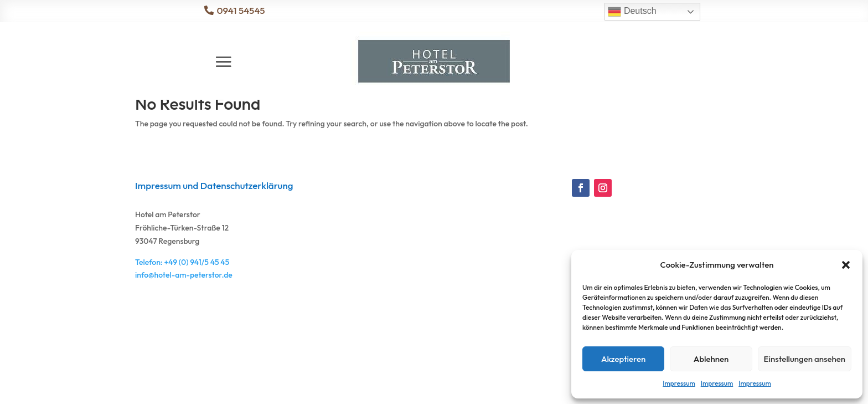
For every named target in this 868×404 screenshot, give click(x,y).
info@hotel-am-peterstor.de (184, 324)
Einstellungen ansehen (805, 359)
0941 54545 (241, 10)
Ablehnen (711, 359)
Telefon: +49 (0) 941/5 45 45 (182, 311)
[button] (846, 265)
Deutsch (632, 12)
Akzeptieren (623, 359)
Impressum (679, 383)
